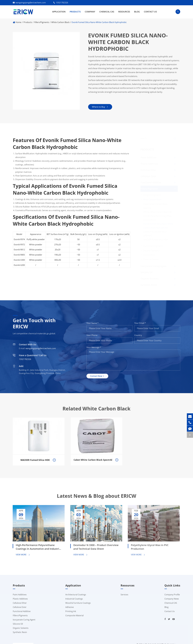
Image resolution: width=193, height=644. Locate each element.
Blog (137, 12)
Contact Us (150, 12)
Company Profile (172, 595)
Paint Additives (149, 157)
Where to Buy (100, 107)
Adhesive (70, 607)
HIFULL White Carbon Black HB (157, 212)
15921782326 (62, 3)
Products (75, 12)
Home (18, 22)
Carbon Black (149, 255)
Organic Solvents (150, 279)
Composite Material (74, 615)
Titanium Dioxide (151, 259)
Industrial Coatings (74, 599)
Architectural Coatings (76, 595)
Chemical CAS (107, 12)
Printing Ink (71, 611)
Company (90, 12)
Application (59, 12)
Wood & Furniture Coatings (78, 603)
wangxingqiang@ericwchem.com (31, 3)
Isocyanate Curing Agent (154, 266)
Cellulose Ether (149, 170)
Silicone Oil (147, 272)
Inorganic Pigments (152, 195)
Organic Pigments (151, 250)
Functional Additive (151, 182)
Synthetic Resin (149, 285)
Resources (124, 12)
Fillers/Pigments (42, 22)
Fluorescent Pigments (153, 246)
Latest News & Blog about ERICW (97, 498)
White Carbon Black (60, 22)
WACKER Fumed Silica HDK (156, 240)
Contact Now (100, 376)
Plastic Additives (149, 164)
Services (124, 595)
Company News (172, 599)
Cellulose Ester (148, 176)
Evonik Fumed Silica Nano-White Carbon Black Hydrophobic (99, 22)
